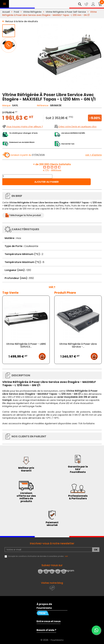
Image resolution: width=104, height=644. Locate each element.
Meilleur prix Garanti (26, 469)
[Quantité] (27, 176)
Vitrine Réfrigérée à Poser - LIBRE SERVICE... (26, 345)
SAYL (15, 105)
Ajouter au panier (47, 182)
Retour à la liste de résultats (22, 21)
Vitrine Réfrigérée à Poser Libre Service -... (78, 345)
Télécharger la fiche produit (25, 215)
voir (66, 556)
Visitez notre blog (52, 583)
